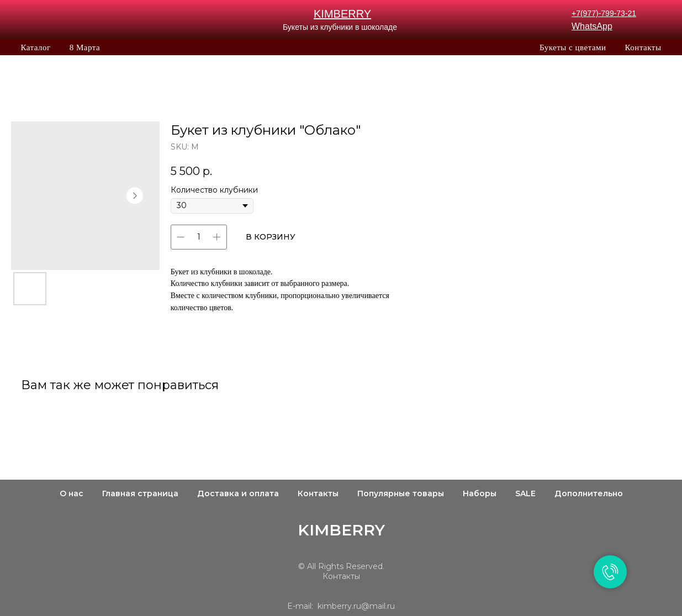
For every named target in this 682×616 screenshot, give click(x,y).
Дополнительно (589, 493)
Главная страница (140, 493)
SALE (525, 493)
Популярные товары (401, 493)
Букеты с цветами (573, 47)
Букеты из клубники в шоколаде (340, 27)
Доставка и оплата (238, 493)
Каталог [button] (36, 47)
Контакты (643, 47)
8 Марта (85, 47)
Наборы (480, 493)
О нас (72, 493)
